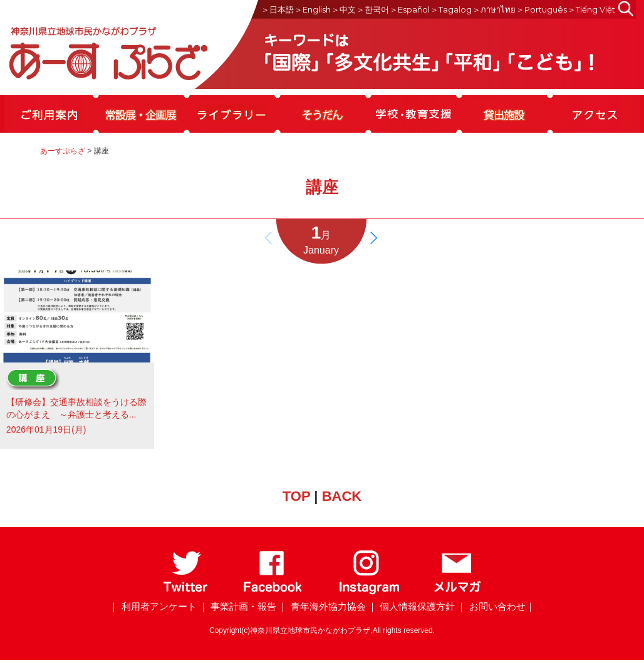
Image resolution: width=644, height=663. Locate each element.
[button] (373, 238)
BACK (342, 496)
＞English (313, 9)
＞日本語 (278, 9)
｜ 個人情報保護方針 (411, 606)
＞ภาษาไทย (494, 9)
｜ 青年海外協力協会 (322, 606)
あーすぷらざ (63, 151)
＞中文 (344, 9)
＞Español (410, 9)
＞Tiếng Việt (591, 9)
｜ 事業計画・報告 (237, 606)
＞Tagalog (451, 9)
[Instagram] (369, 592)
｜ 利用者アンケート (153, 606)
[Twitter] (186, 592)
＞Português (542, 9)
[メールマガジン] (457, 592)
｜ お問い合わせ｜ (496, 606)
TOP (296, 496)
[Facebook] (273, 592)
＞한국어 (373, 9)
